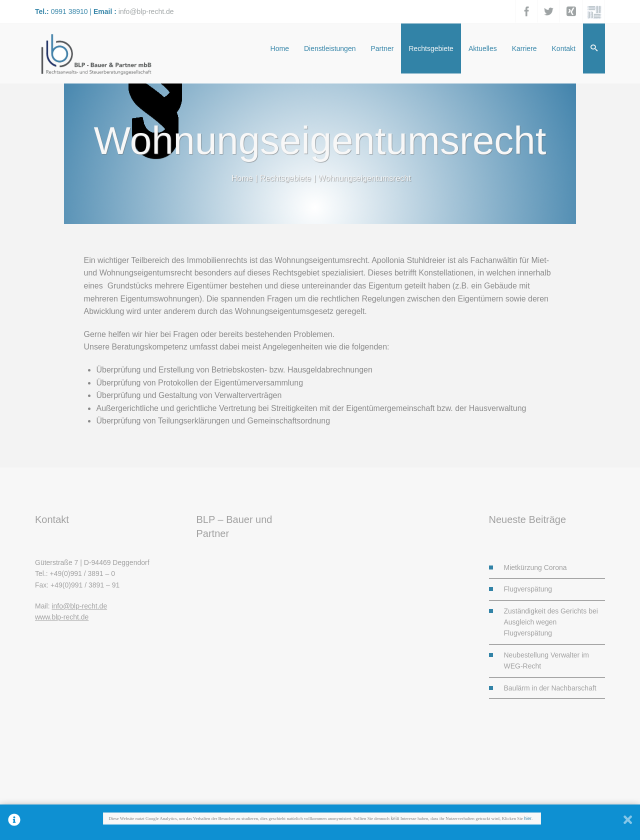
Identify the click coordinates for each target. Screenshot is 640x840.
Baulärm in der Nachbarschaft (550, 688)
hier (528, 819)
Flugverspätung (528, 589)
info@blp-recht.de (146, 11)
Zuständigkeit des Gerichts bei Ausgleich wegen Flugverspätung (551, 622)
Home (242, 178)
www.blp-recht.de (62, 617)
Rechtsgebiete (285, 178)
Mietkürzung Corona (535, 567)
